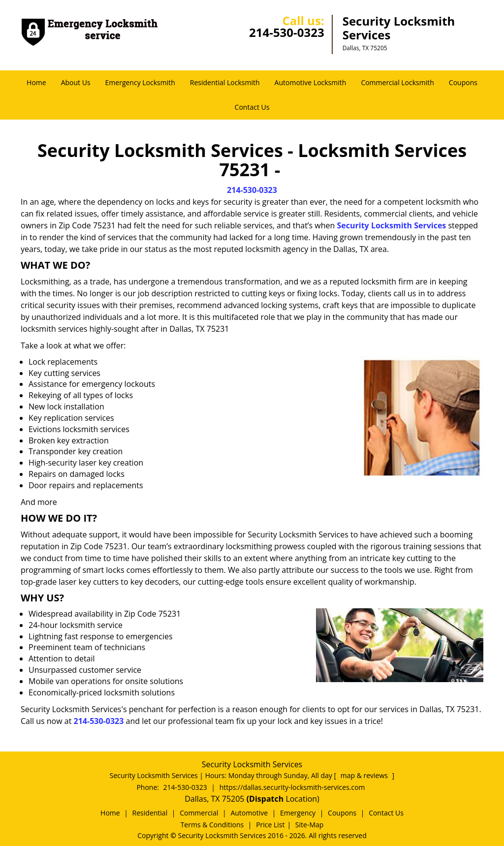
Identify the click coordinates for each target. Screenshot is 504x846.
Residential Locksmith (225, 82)
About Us (76, 82)
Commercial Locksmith (397, 82)
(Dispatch (266, 799)
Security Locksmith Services (392, 225)
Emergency (298, 813)
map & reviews (365, 775)
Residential (150, 813)
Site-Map (310, 825)
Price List (270, 825)
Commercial (199, 813)
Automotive (249, 813)
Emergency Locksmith (140, 82)
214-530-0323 (287, 32)
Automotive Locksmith (311, 82)
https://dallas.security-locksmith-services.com (292, 787)
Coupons (463, 82)
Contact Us (252, 107)
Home (36, 82)
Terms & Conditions (212, 825)
